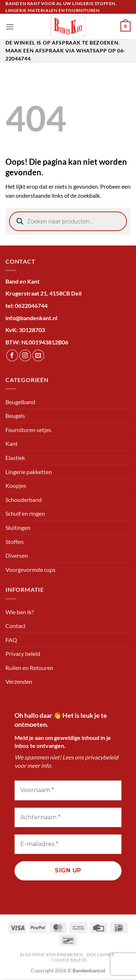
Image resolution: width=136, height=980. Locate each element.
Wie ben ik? (20, 612)
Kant (12, 443)
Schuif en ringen (25, 513)
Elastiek (15, 458)
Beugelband (20, 402)
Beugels (15, 416)
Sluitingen (18, 527)
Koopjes (16, 485)
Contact (16, 626)
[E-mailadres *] (68, 844)
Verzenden (19, 681)
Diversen (17, 555)
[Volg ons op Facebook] (12, 355)
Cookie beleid (69, 960)
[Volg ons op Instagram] (25, 355)
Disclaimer (101, 954)
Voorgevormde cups (30, 569)
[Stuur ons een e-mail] (38, 355)
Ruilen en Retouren (29, 668)
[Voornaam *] (68, 790)
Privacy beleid (23, 654)
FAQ (11, 640)
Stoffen (15, 542)
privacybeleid (102, 757)
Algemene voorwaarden (51, 954)
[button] (10, 27)
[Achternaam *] (68, 817)
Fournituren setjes (28, 430)
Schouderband (24, 500)
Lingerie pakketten (29, 472)
